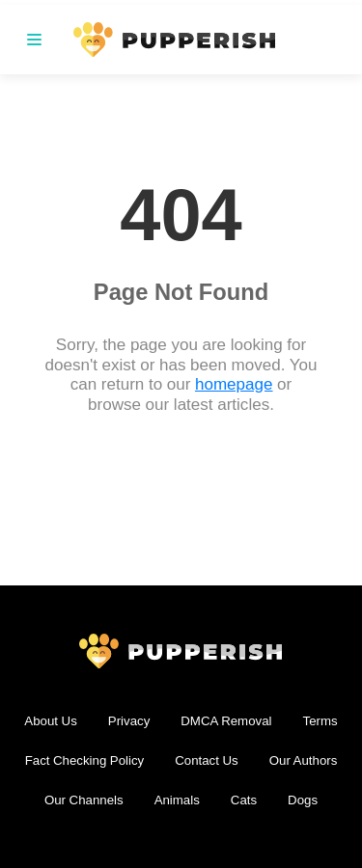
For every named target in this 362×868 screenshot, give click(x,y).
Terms (320, 721)
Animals (177, 800)
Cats (244, 800)
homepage (234, 384)
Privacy (129, 721)
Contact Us (206, 760)
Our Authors (304, 760)
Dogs (303, 800)
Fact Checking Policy (85, 760)
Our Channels (84, 800)
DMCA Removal (226, 721)
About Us (50, 721)
